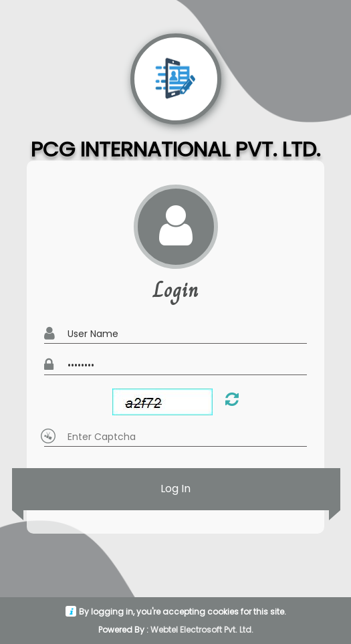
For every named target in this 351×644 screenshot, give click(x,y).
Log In (175, 489)
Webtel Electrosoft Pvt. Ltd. (202, 630)
